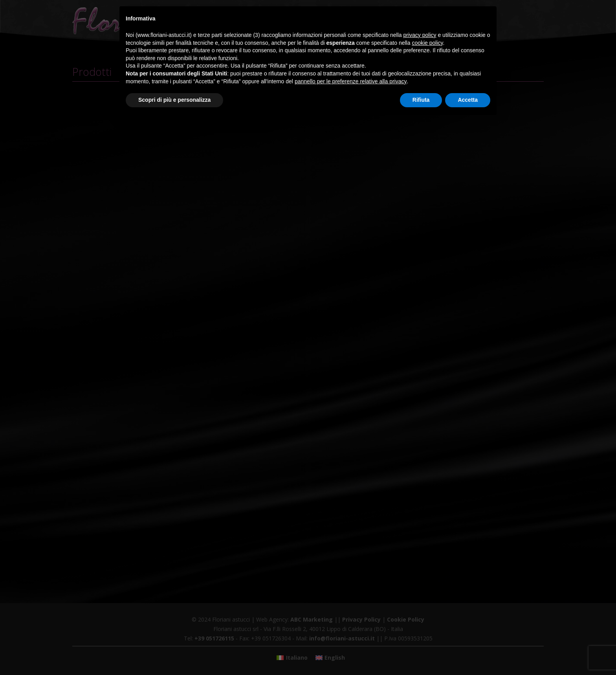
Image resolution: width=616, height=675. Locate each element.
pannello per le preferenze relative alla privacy (351, 81)
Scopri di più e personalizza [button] (174, 100)
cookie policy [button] (427, 43)
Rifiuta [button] (421, 100)
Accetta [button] (468, 100)
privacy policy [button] (420, 35)
